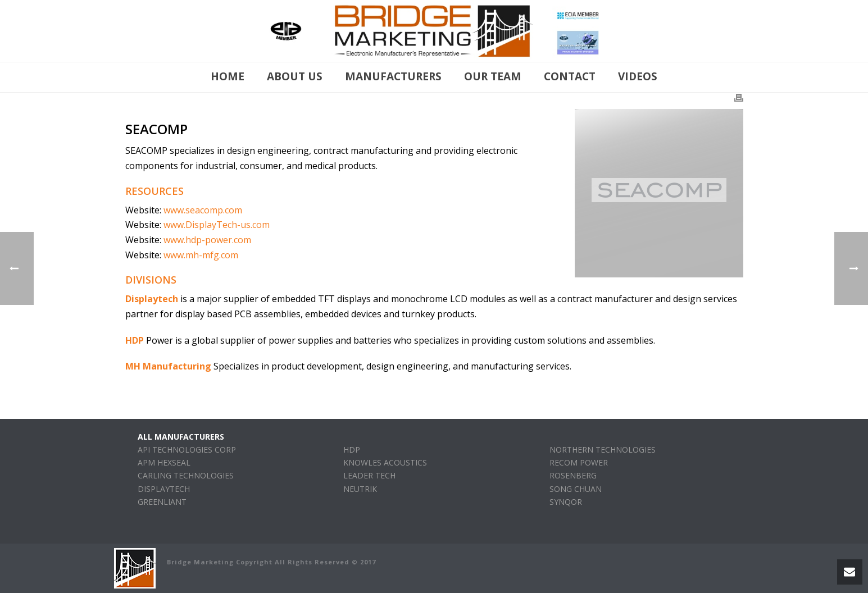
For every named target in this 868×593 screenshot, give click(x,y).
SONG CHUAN (576, 489)
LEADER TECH (369, 475)
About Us (295, 76)
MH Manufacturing (168, 366)
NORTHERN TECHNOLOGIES (603, 450)
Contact (570, 76)
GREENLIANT (162, 502)
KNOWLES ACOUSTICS (385, 462)
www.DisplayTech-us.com (217, 225)
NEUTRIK (360, 489)
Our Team (493, 76)
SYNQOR (566, 502)
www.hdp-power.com (207, 240)
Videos (638, 76)
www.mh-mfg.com (201, 255)
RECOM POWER (579, 462)
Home (228, 76)
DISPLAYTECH (164, 489)
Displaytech (152, 299)
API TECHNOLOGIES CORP (187, 450)
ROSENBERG (573, 475)
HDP (135, 340)
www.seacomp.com (203, 210)
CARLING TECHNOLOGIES (186, 475)
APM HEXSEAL (164, 462)
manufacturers (393, 76)
